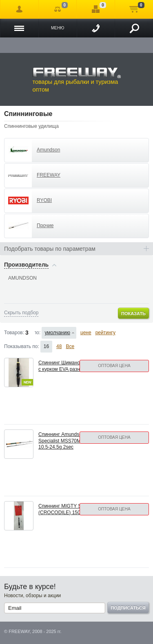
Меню (58, 28)
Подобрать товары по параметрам (50, 249)
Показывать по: (22, 346)
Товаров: (14, 333)
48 (59, 346)
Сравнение (58, 9)
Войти (19, 9)
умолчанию (57, 333)
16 (46, 346)
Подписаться (128, 608)
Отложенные (96, 9)
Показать (133, 313)
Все (70, 346)
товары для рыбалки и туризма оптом (77, 80)
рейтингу (105, 333)
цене (86, 333)
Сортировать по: (38, 333)
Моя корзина (134, 9)
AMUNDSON (22, 278)
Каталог (19, 28)
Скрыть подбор (21, 313)
